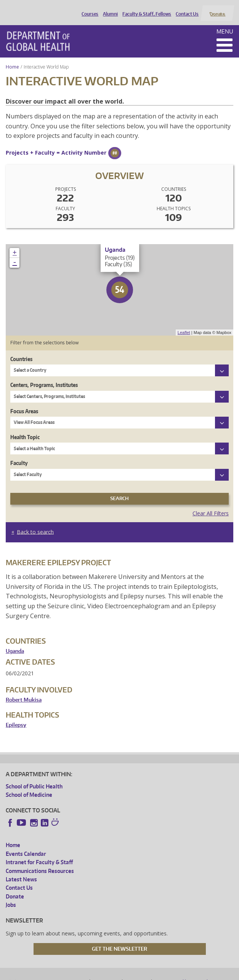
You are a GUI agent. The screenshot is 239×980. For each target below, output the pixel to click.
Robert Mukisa (24, 691)
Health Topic (25, 428)
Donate (217, 9)
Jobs (11, 896)
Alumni (109, 9)
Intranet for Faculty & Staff (39, 853)
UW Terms (137, 973)
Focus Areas (24, 402)
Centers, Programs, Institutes (44, 376)
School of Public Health (34, 777)
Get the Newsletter (119, 940)
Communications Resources (40, 862)
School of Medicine (29, 786)
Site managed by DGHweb (183, 973)
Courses (88, 9)
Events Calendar (26, 845)
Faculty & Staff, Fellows (145, 9)
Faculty (19, 454)
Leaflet (184, 323)
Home (12, 58)
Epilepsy (16, 716)
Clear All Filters (211, 504)
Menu (225, 22)
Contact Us (186, 9)
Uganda (15, 642)
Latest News (21, 870)
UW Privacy (106, 973)
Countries (21, 350)
